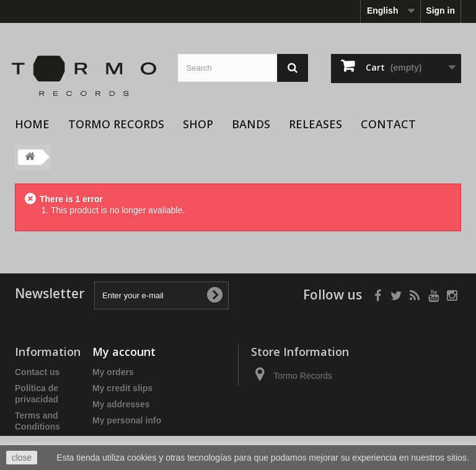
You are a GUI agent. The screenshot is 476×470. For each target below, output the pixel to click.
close (22, 458)
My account (124, 352)
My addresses (121, 404)
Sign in (440, 11)
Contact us (37, 372)
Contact (388, 124)
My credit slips (122, 388)
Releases (315, 124)
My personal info (127, 420)
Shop (198, 124)
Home (32, 124)
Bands (251, 124)
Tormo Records (116, 124)
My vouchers (119, 437)
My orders (113, 372)
